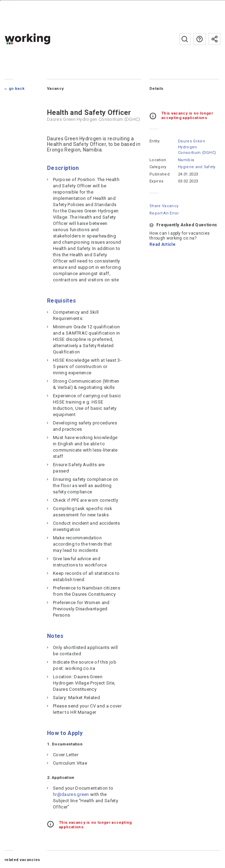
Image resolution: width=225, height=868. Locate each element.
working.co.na (41, 39)
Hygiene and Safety (197, 167)
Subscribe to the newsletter (215, 39)
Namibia (186, 160)
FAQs (200, 39)
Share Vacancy (164, 206)
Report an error (164, 213)
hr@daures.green (71, 794)
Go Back (17, 89)
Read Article (162, 244)
